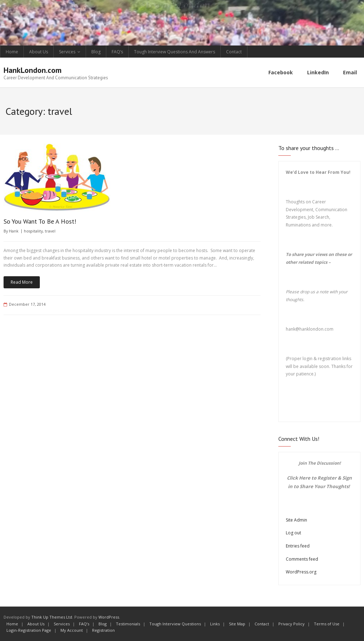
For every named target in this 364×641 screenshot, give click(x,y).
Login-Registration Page (29, 630)
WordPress (109, 617)
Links (215, 624)
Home (12, 52)
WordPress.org (301, 572)
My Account (72, 630)
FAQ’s (117, 52)
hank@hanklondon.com (310, 329)
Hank (14, 231)
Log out (293, 533)
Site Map (237, 624)
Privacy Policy (291, 624)
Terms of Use (327, 624)
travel (50, 231)
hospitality (33, 231)
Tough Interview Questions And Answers (175, 52)
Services (67, 52)
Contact (234, 52)
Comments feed (302, 559)
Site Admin (296, 520)
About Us (39, 52)
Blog (96, 52)
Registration (103, 630)
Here (305, 478)
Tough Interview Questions (175, 624)
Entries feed (298, 546)
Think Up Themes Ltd (52, 617)
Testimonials (128, 624)
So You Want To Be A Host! (40, 221)
